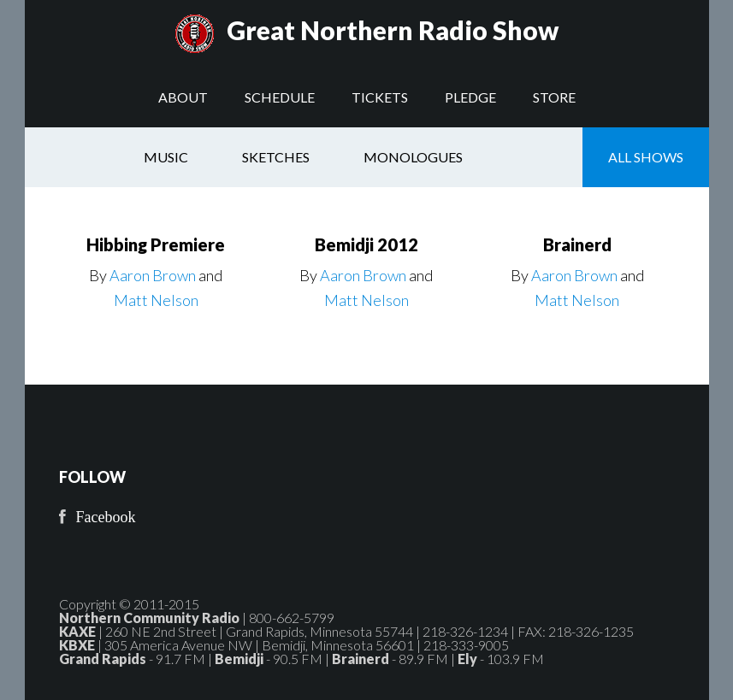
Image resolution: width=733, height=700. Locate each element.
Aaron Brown (153, 275)
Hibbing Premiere (156, 244)
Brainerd (577, 244)
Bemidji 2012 (366, 244)
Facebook (106, 517)
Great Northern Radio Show (393, 30)
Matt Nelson (156, 300)
